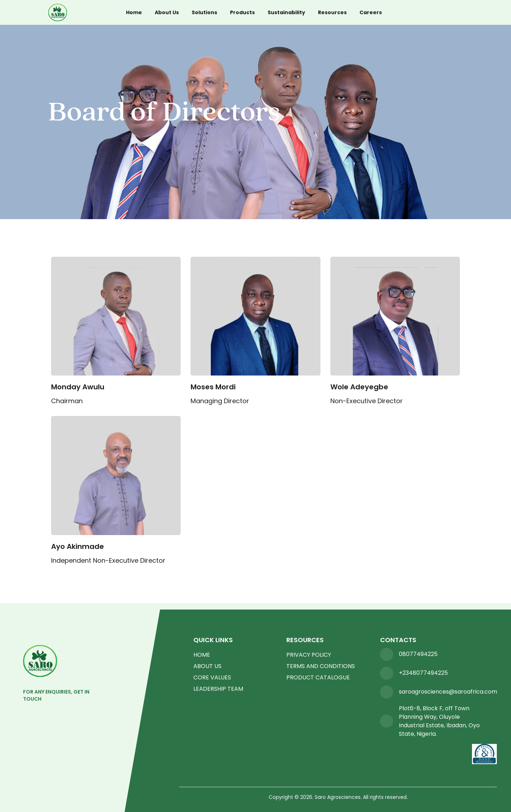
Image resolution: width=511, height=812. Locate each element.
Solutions (204, 12)
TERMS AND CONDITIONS (321, 666)
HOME (202, 655)
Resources (332, 12)
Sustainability (286, 12)
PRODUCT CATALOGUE (318, 677)
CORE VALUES (212, 677)
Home (134, 12)
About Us (167, 12)
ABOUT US (207, 666)
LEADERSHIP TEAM (218, 689)
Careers (371, 12)
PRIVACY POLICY (309, 655)
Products (242, 12)
